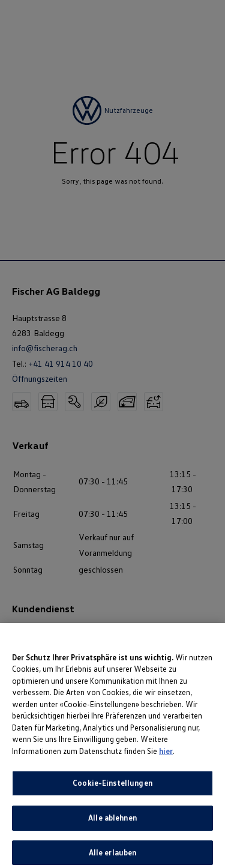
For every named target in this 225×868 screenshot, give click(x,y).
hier (166, 760)
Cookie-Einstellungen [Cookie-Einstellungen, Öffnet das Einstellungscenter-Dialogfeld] (112, 792)
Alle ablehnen (112, 827)
